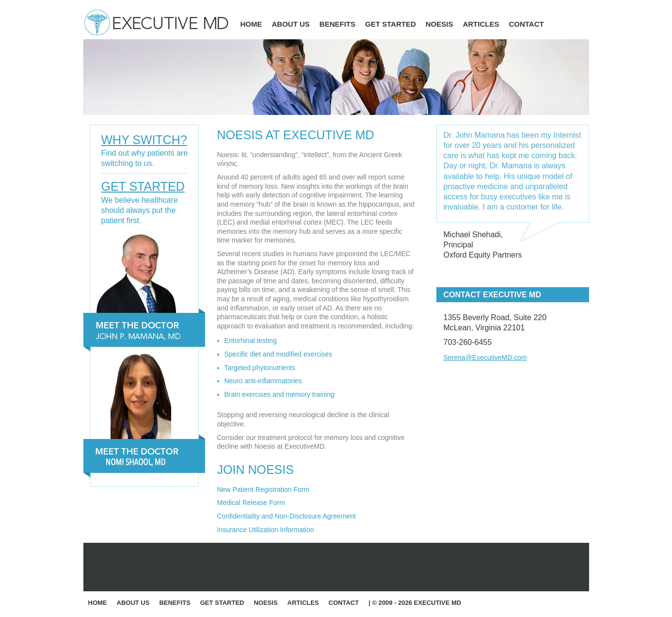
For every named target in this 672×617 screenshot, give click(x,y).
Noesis (440, 24)
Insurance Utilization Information (266, 530)
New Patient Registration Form (264, 489)
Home (251, 24)
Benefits (337, 24)
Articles (481, 24)
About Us (291, 24)
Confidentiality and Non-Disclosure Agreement (287, 516)
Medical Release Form (251, 503)
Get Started (391, 24)
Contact (526, 24)
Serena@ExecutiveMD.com (485, 357)
